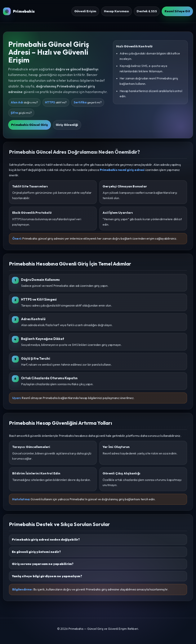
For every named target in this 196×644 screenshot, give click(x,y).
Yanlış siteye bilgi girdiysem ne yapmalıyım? (47, 576)
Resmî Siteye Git (177, 11)
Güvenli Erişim (85, 11)
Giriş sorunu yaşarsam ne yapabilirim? (43, 564)
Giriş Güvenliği (67, 125)
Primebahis (19, 11)
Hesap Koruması (117, 11)
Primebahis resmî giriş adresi (122, 170)
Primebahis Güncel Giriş (30, 125)
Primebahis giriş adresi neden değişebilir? (46, 539)
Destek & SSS (147, 11)
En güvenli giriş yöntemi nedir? (36, 552)
